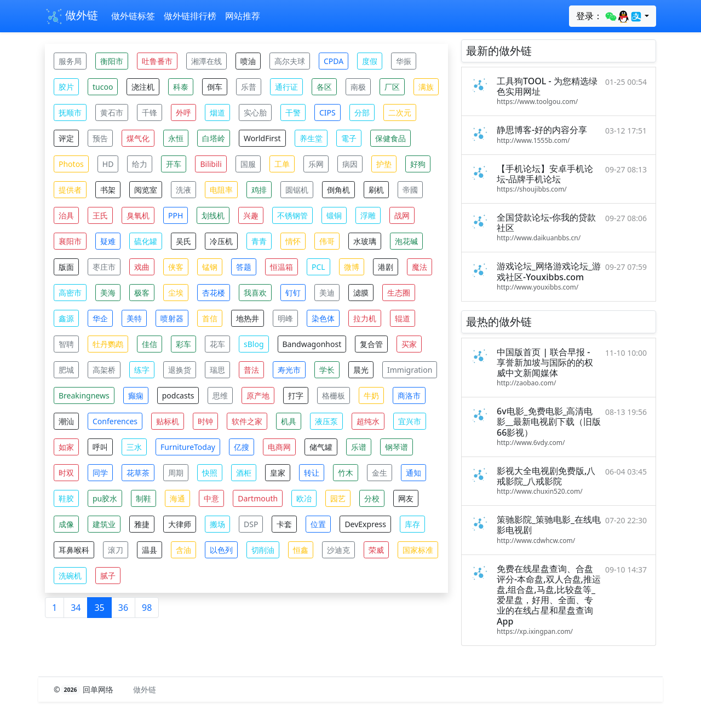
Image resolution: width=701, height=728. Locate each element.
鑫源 (66, 318)
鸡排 (259, 190)
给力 (140, 164)
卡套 (284, 524)
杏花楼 (214, 293)
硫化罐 (146, 241)
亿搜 (242, 447)
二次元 (400, 112)
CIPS (327, 112)
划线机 (213, 215)
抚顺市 (70, 112)
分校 (372, 498)
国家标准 (418, 550)
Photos (71, 164)
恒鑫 (301, 550)
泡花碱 (406, 241)
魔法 (420, 267)
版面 (66, 267)
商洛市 (409, 395)
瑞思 (217, 370)
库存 (412, 524)
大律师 (180, 524)
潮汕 (66, 421)
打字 (296, 395)
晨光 (361, 370)
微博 (352, 267)
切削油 (263, 550)
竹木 (346, 473)
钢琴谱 (397, 447)
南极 (358, 87)
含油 (183, 550)
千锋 (150, 112)
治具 (66, 215)
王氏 (100, 215)
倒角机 (338, 190)
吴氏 (183, 241)
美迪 (327, 293)
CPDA (334, 61)
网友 (406, 498)
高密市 (70, 293)
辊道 (403, 318)
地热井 (248, 318)
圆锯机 (297, 190)
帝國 (410, 190)
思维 (220, 395)
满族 (426, 87)
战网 (402, 215)
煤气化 (138, 138)
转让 (312, 473)
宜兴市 (410, 421)
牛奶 (371, 395)
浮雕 (368, 215)
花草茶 (138, 473)
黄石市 (112, 112)
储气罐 (321, 447)
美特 (134, 318)
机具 (289, 421)
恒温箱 (281, 267)
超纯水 (368, 421)
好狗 (418, 164)
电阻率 (221, 190)
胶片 (66, 87)
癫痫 (136, 395)
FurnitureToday (188, 447)
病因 (350, 164)
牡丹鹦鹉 (108, 344)
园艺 (338, 498)
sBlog (254, 344)
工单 (282, 164)
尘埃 (176, 293)
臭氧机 (138, 215)
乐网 (316, 164)
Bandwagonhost (312, 344)
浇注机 (143, 87)
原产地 (258, 395)
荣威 (376, 550)
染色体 (323, 318)
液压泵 (326, 421)
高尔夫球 (290, 61)
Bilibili (211, 164)
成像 (66, 524)
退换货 (180, 370)
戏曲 (142, 267)
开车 (174, 164)
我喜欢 (255, 293)
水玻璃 (365, 241)
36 (123, 608)
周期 (176, 473)
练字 (142, 370)
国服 (248, 164)
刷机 (376, 190)
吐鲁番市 (157, 61)
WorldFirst (262, 138)
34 (76, 608)
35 (99, 608)
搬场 (217, 524)
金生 (380, 473)
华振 (404, 61)
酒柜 (244, 473)
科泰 (181, 87)
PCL (318, 267)
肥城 (66, 370)
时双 (66, 473)
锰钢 (210, 267)
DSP (251, 524)
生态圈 (399, 293)
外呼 (183, 112)
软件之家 (247, 421)
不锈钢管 (292, 215)
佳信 (150, 344)
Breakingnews (84, 395)
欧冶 (304, 498)
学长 (327, 370)
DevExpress (365, 524)
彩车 (183, 344)
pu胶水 (105, 498)
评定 (66, 138)
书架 (108, 190)
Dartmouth (258, 498)
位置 (318, 524)
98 (147, 608)
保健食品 (390, 138)
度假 (370, 61)
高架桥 (104, 370)
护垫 (384, 164)
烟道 (217, 112)
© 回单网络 (85, 689)
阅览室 (146, 190)
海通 (177, 498)
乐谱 (359, 447)
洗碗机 (70, 576)
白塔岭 (214, 138)
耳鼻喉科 (74, 550)
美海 (108, 293)
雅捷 (142, 524)
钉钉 (293, 293)
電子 (349, 138)
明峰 (285, 318)
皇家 (278, 473)
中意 (211, 498)
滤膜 (361, 293)
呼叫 (100, 447)
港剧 (386, 267)
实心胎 (255, 112)
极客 (142, 293)
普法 (251, 370)
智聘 (66, 344)
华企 (100, 318)
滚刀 (116, 550)
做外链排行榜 (190, 16)
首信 (210, 318)
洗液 (183, 190)
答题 (244, 267)
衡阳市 (112, 61)
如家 (66, 447)
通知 (413, 473)
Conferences (115, 421)
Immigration (410, 370)
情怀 (293, 241)
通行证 (286, 87)
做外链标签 (133, 16)
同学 (100, 473)
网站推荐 (243, 16)
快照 (210, 473)
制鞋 (143, 498)
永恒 (176, 138)
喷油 (248, 61)
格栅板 (334, 395)
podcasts (178, 395)
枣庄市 (104, 267)
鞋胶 (66, 498)
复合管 (371, 344)
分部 (362, 112)
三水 (134, 447)
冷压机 (221, 241)
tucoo (103, 87)
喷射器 (172, 318)
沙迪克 (338, 550)
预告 (100, 138)
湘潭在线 (206, 61)
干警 (293, 112)
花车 (217, 344)
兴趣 (251, 215)
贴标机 (168, 421)
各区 (324, 87)
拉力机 (365, 318)
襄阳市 (70, 241)
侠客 (176, 267)
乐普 (249, 87)
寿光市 (289, 370)
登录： (609, 16)
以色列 (221, 550)
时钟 (205, 421)
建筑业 (104, 524)
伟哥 (327, 241)
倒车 (215, 87)
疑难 (108, 241)
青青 (259, 241)
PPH (176, 215)
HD (108, 164)
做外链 (71, 16)
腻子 (108, 576)
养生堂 (311, 138)
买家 (409, 344)
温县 (150, 550)
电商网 (279, 447)
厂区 (392, 87)
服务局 (70, 61)
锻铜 (334, 215)
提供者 (70, 190)
